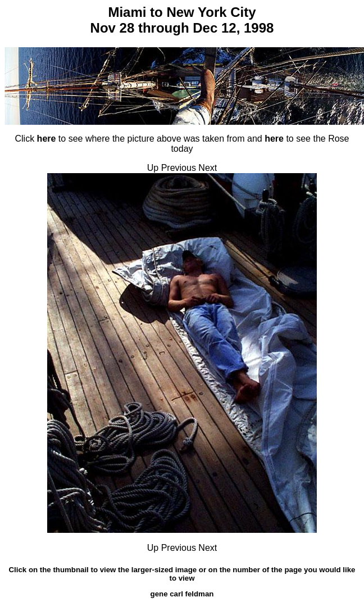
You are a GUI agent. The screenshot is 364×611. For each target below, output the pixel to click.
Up (153, 168)
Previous (179, 168)
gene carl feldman (182, 594)
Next (208, 168)
